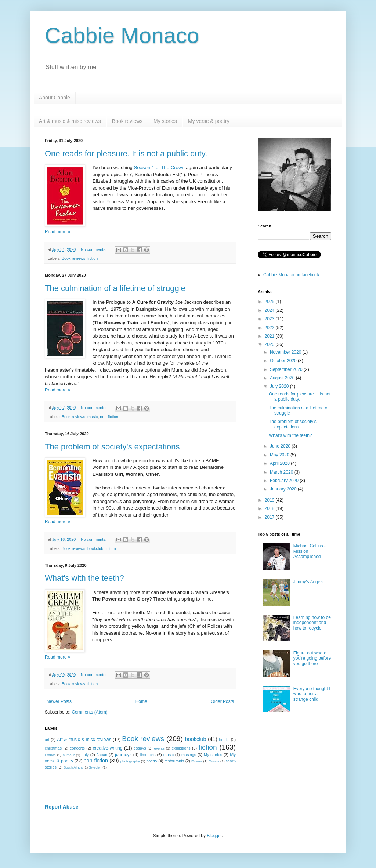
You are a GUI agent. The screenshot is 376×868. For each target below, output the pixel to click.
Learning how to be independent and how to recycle (312, 623)
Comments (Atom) (89, 712)
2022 (270, 328)
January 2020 (284, 489)
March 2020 (282, 472)
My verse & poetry (209, 121)
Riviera (197, 761)
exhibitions (181, 748)
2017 (270, 517)
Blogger (214, 836)
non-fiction (109, 417)
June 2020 (281, 446)
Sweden (95, 767)
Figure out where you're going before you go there (312, 658)
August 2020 (283, 378)
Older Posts (222, 701)
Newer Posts (59, 701)
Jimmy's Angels (308, 582)
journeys (123, 755)
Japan (102, 755)
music (93, 417)
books (224, 740)
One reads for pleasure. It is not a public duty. (126, 154)
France (50, 755)
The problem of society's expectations (112, 447)
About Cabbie (55, 98)
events (159, 748)
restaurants (174, 761)
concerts (77, 748)
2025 (270, 302)
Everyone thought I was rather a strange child (312, 694)
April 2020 (280, 463)
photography (130, 761)
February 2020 (285, 481)
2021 (270, 336)
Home (141, 701)
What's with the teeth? (84, 578)
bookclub (95, 548)
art (47, 740)
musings (189, 755)
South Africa (73, 767)
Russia (214, 761)
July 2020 (280, 386)
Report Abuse (62, 807)
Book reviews (127, 121)
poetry (152, 761)
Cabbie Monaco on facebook (291, 275)
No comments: (94, 249)
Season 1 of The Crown (159, 167)
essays (140, 748)
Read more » (57, 232)
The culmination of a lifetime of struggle (115, 288)
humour (69, 755)
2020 (270, 344)
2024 (270, 310)
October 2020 (284, 361)
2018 (270, 508)
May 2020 (280, 455)
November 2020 (286, 352)
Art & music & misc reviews (70, 121)
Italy (85, 755)
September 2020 (287, 369)
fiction (93, 258)
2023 (270, 319)
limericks (148, 755)
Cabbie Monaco (122, 35)
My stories (165, 121)
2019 (270, 500)
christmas (53, 748)
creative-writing (108, 748)
